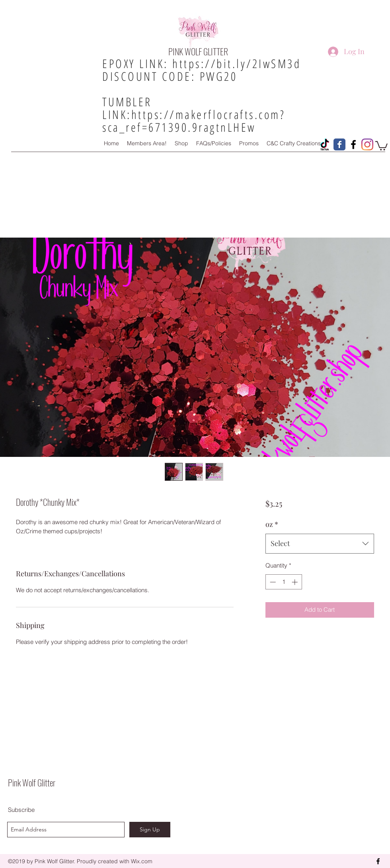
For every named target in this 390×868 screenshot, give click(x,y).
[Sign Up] (150, 830)
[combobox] (320, 544)
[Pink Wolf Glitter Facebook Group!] (353, 144)
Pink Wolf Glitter (32, 782)
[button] (381, 145)
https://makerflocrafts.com (206, 114)
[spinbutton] (284, 582)
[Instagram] (367, 144)
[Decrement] (272, 582)
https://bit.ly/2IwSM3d (237, 63)
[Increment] (295, 582)
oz (272, 524)
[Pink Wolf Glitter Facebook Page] (339, 144)
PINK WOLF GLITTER (198, 51)
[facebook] (378, 861)
